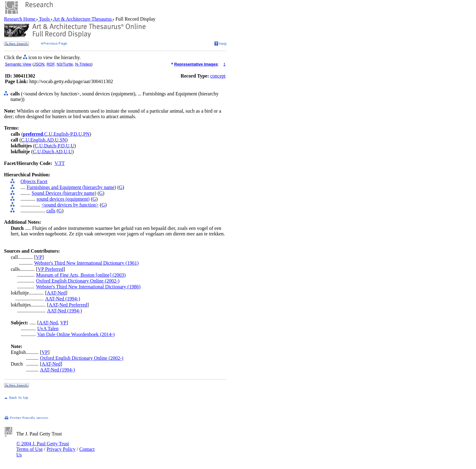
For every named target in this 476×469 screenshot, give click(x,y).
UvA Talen (48, 329)
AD (50, 140)
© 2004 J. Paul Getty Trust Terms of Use (43, 446)
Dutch (48, 152)
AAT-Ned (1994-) (63, 299)
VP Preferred (51, 269)
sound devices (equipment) (63, 199)
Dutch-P (52, 146)
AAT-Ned (56, 293)
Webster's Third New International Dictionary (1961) (86, 263)
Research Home (20, 19)
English (38, 140)
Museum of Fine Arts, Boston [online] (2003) (81, 275)
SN (63, 140)
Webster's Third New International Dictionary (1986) (88, 287)
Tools (44, 19)
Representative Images (196, 64)
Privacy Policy (61, 449)
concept (218, 76)
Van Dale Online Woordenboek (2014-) (76, 334)
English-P (63, 134)
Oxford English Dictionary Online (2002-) (78, 281)
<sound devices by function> (70, 205)
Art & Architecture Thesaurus (83, 19)
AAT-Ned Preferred (68, 305)
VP (39, 257)
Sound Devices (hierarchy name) (64, 193)
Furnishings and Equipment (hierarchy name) (72, 187)
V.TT (60, 163)
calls (51, 211)
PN (86, 134)
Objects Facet (34, 181)
